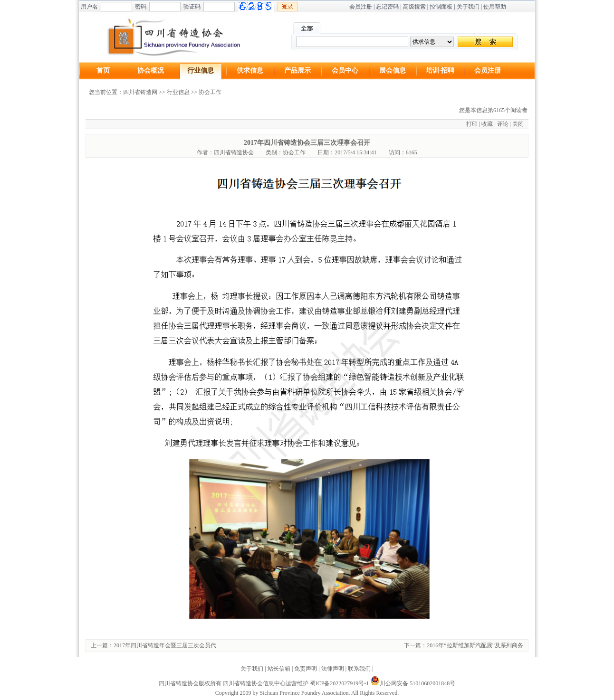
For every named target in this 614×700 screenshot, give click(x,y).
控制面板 (441, 7)
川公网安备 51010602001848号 (413, 683)
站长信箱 (279, 669)
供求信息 (250, 71)
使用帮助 (495, 7)
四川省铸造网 (140, 92)
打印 (472, 124)
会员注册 (361, 7)
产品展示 (297, 71)
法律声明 (333, 669)
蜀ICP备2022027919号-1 (340, 683)
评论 (503, 124)
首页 (103, 71)
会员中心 (345, 71)
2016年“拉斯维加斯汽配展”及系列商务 (475, 645)
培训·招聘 (440, 71)
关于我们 (468, 7)
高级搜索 (414, 7)
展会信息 (393, 71)
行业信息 (201, 71)
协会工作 (210, 92)
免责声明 (306, 669)
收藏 (487, 124)
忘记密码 (387, 7)
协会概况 (151, 71)
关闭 (518, 124)
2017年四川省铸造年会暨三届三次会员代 (165, 645)
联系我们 (359, 669)
